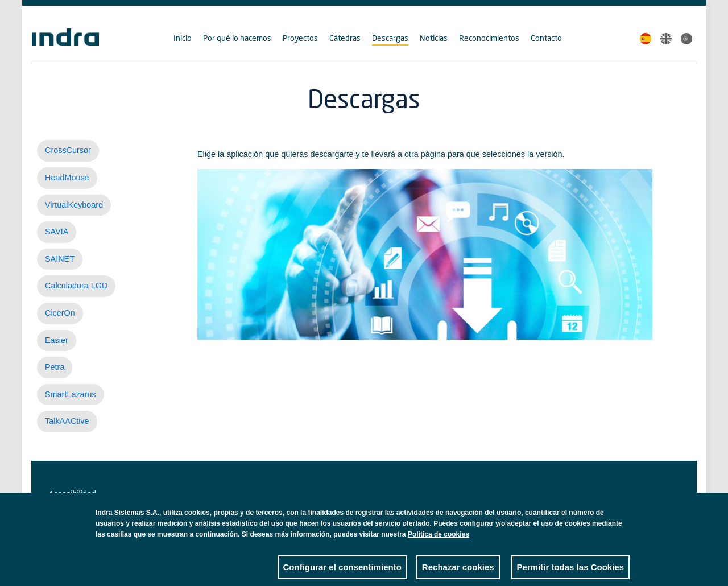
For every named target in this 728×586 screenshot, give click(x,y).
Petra (55, 367)
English (666, 39)
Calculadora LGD (76, 286)
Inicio (183, 38)
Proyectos (300, 38)
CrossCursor (68, 150)
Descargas (390, 38)
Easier (57, 340)
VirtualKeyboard (74, 205)
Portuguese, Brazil (686, 39)
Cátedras (345, 38)
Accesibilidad (72, 494)
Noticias (434, 38)
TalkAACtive (67, 421)
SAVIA (57, 232)
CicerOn (60, 313)
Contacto (546, 38)
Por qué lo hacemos (237, 38)
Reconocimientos (489, 38)
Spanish (646, 39)
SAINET (60, 259)
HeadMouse (67, 178)
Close (621, 523)
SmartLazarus (71, 394)
